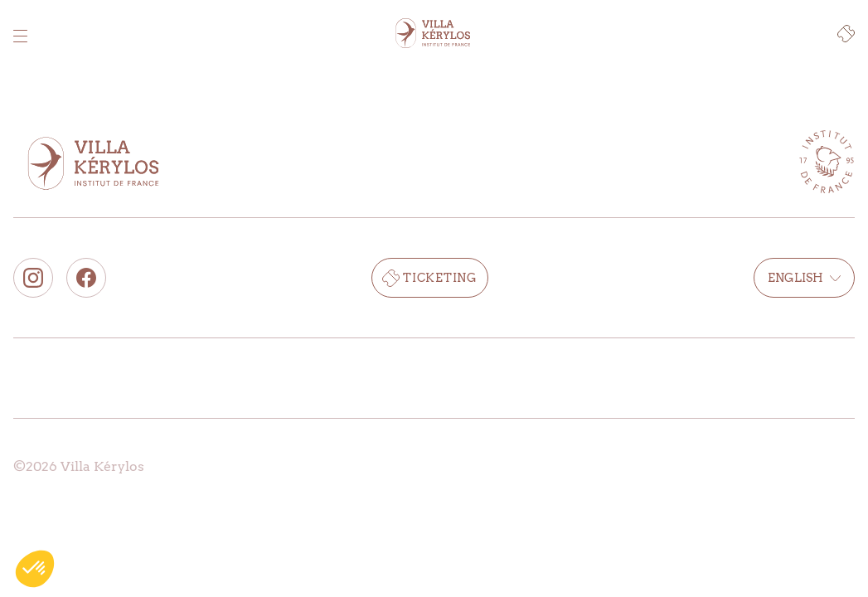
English (804, 278)
